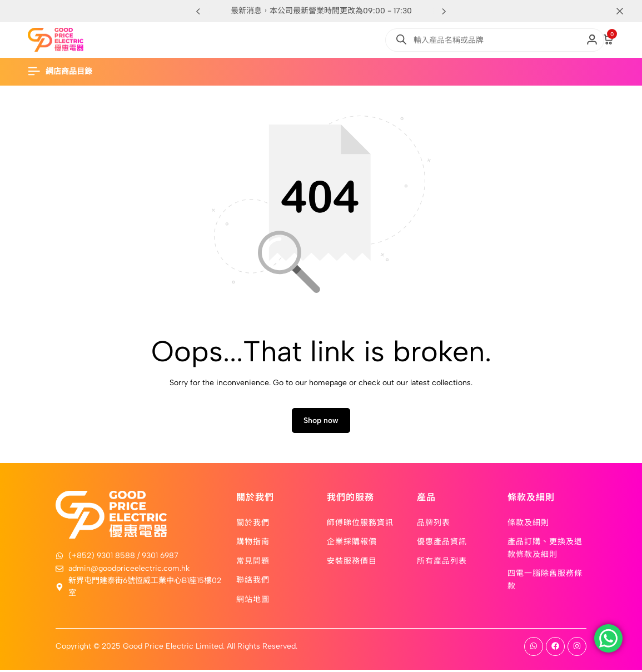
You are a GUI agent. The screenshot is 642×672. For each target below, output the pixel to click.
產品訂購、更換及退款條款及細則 (545, 549)
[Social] (534, 649)
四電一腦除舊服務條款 (545, 581)
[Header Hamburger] (66, 71)
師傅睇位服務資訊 (360, 524)
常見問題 (253, 563)
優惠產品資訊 (442, 543)
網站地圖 (253, 600)
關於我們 (253, 524)
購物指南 (253, 543)
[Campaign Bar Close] (622, 11)
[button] (444, 11)
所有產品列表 (442, 563)
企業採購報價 (352, 543)
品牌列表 (434, 524)
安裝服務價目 (352, 563)
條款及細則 (528, 524)
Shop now (321, 423)
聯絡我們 (253, 581)
